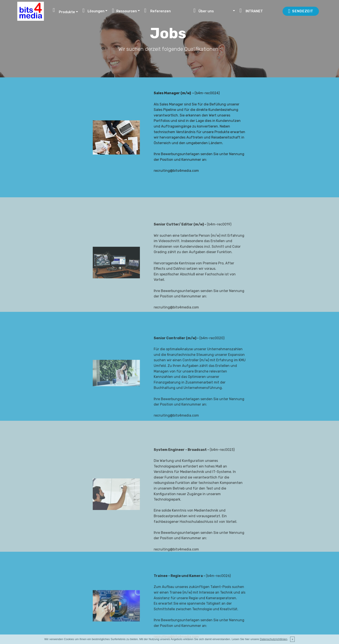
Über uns (213, 10)
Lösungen (94, 10)
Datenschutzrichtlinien (274, 639)
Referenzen (167, 10)
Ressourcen (124, 10)
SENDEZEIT (301, 11)
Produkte (64, 10)
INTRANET (259, 10)
